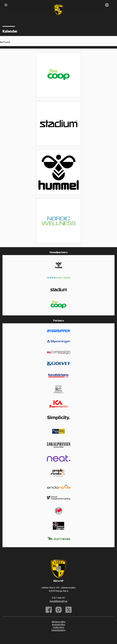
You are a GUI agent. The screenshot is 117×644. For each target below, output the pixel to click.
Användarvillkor (58, 625)
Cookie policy (58, 627)
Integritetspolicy (58, 630)
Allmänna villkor (59, 622)
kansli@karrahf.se (59, 601)
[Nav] (6, 5)
